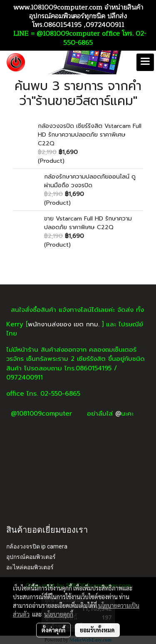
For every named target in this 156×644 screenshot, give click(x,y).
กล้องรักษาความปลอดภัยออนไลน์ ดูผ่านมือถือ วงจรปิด (90, 181)
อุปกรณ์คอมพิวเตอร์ (31, 557)
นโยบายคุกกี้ (59, 614)
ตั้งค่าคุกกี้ (53, 630)
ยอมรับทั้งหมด (97, 630)
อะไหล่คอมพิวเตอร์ (30, 567)
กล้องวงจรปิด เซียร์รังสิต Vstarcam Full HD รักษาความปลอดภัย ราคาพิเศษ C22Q (90, 135)
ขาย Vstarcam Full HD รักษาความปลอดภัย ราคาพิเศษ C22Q (88, 223)
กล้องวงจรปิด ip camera (37, 546)
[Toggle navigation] (145, 62)
